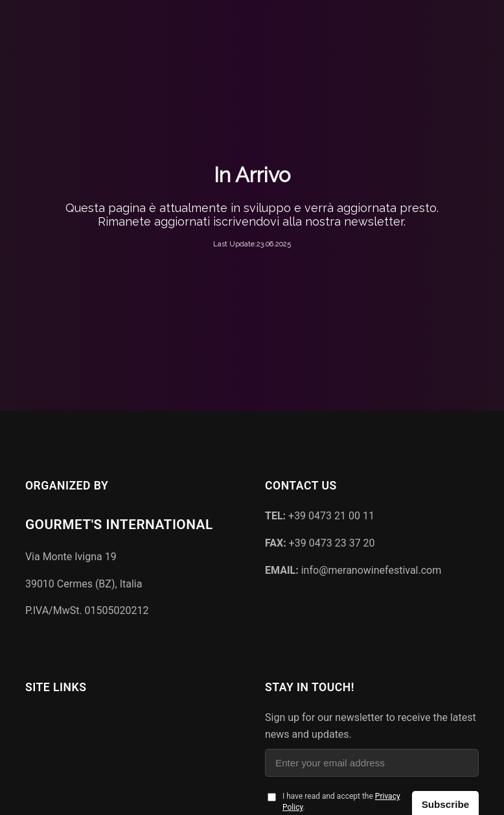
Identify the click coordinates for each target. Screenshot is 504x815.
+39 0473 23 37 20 (320, 543)
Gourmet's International (119, 525)
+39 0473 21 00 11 (320, 516)
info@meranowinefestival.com (353, 570)
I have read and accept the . (341, 802)
